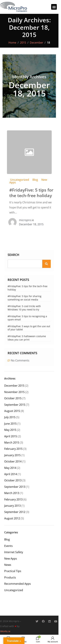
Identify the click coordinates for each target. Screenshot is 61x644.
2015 (23, 43)
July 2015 (10, 417)
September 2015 (15, 405)
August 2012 (12, 518)
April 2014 (11, 474)
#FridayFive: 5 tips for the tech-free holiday (31, 193)
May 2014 (10, 468)
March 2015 (12, 443)
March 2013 (12, 493)
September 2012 (15, 512)
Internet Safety (14, 552)
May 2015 (10, 430)
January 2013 (12, 506)
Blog (35, 180)
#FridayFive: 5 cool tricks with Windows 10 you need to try (24, 308)
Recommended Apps (18, 584)
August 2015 (12, 411)
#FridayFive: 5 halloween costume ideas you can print (27, 338)
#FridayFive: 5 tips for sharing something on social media (24, 298)
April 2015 (11, 436)
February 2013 (13, 499)
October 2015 (13, 398)
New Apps (11, 559)
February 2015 (13, 449)
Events (8, 546)
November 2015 (14, 392)
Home (12, 43)
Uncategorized (20, 180)
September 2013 (15, 487)
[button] (54, 7)
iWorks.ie (5, 631)
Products (10, 577)
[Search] (46, 264)
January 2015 (12, 455)
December (37, 43)
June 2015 (10, 424)
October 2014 (13, 461)
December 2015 (14, 386)
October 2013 (13, 480)
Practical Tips (13, 571)
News (8, 565)
